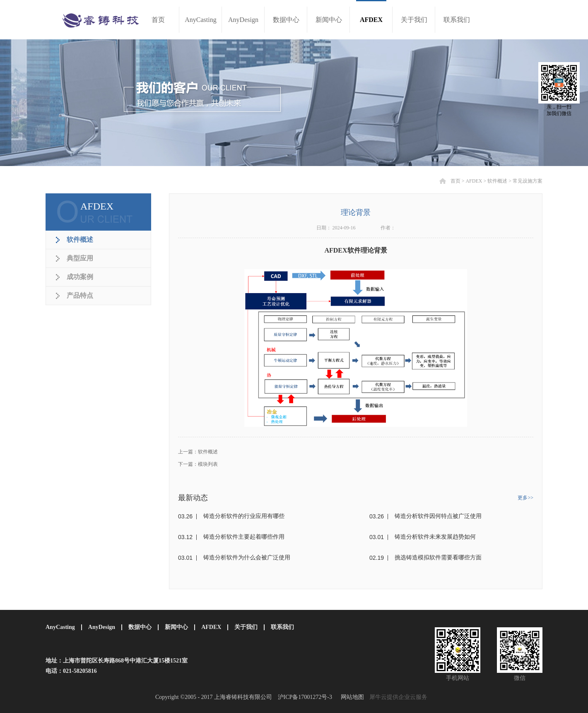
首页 (158, 20)
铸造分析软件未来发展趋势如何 (435, 537)
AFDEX (474, 181)
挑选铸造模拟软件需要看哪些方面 (438, 558)
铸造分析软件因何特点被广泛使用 (438, 516)
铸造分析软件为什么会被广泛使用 (247, 558)
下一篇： (198, 464)
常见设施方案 (528, 181)
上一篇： (198, 452)
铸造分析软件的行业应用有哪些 (244, 516)
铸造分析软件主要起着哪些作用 (244, 537)
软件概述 (497, 181)
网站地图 (351, 697)
